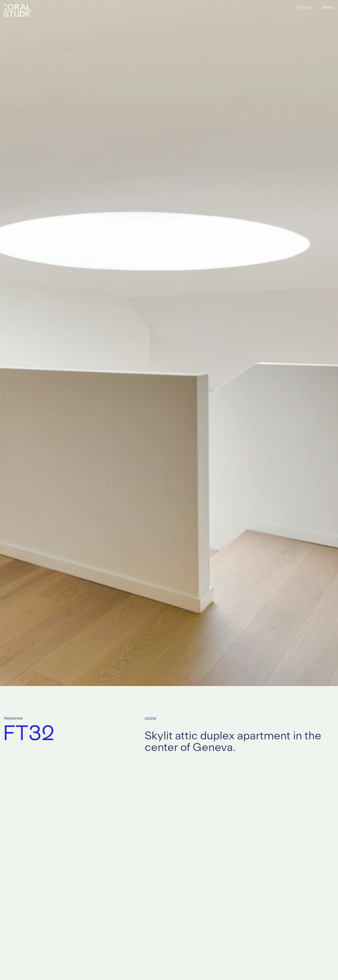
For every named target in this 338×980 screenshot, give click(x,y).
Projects (304, 7)
